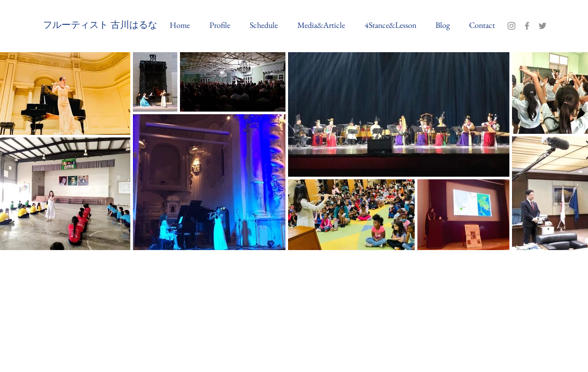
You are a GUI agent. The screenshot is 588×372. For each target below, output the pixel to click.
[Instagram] (511, 26)
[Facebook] (527, 26)
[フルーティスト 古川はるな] (100, 26)
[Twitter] (542, 26)
